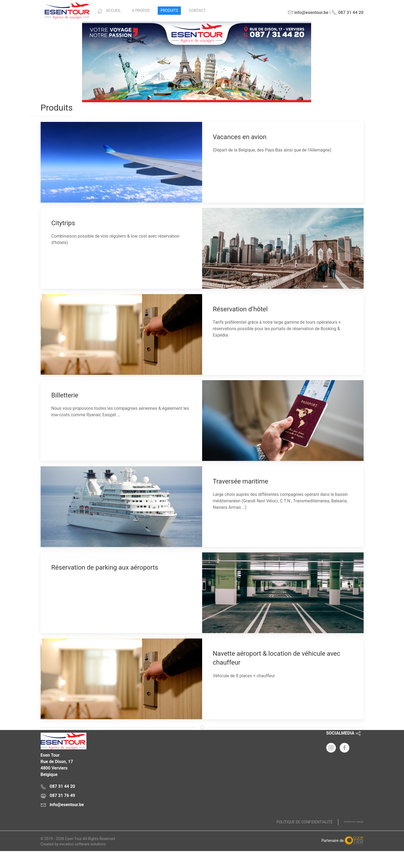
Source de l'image (354, 822)
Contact (197, 10)
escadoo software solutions (83, 844)
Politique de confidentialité (305, 822)
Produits (169, 10)
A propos (141, 10)
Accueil (109, 11)
